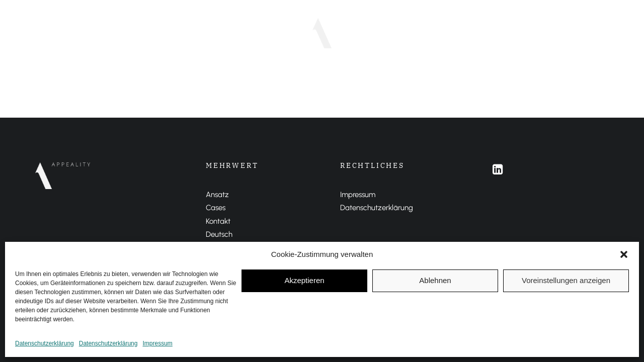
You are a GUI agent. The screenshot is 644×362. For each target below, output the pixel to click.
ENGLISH (417, 33)
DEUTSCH (373, 33)
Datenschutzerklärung (45, 343)
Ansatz (237, 33)
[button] (624, 254)
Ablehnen (435, 280)
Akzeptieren (304, 280)
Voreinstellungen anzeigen (566, 280)
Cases (276, 33)
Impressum (157, 343)
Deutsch (219, 234)
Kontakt (218, 221)
